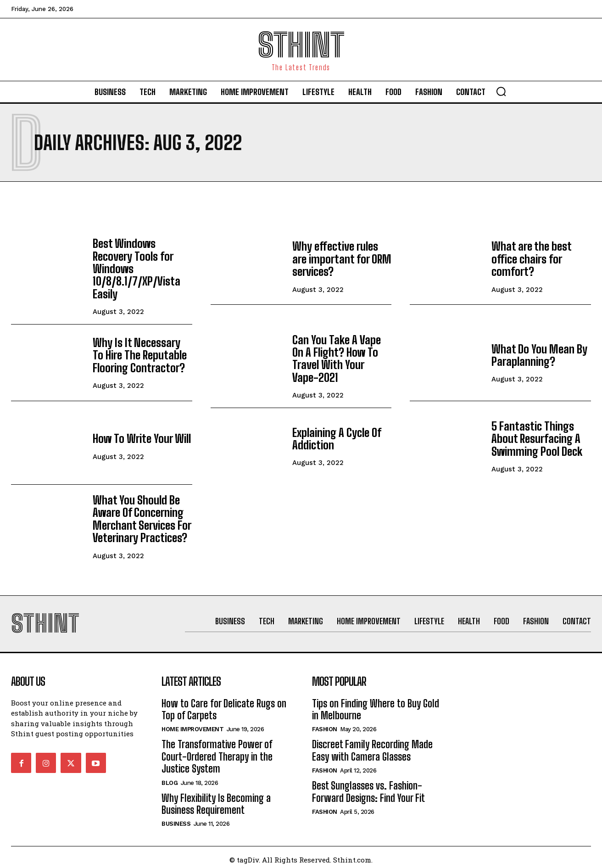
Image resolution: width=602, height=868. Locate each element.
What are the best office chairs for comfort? (531, 259)
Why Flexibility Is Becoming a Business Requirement (216, 798)
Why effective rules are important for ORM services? (341, 259)
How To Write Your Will (141, 434)
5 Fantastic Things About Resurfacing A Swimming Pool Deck (536, 434)
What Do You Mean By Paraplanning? (538, 353)
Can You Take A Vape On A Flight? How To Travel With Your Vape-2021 (342, 355)
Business (176, 819)
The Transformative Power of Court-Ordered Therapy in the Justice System (217, 751)
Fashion (325, 724)
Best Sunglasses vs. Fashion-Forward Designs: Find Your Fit (368, 787)
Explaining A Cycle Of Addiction (337, 434)
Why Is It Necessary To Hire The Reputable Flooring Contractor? (142, 353)
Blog (170, 777)
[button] (501, 91)
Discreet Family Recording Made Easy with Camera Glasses (372, 745)
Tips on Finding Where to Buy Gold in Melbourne (376, 704)
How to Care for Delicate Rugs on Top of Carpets (224, 704)
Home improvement (192, 724)
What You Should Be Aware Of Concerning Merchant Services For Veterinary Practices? (141, 514)
